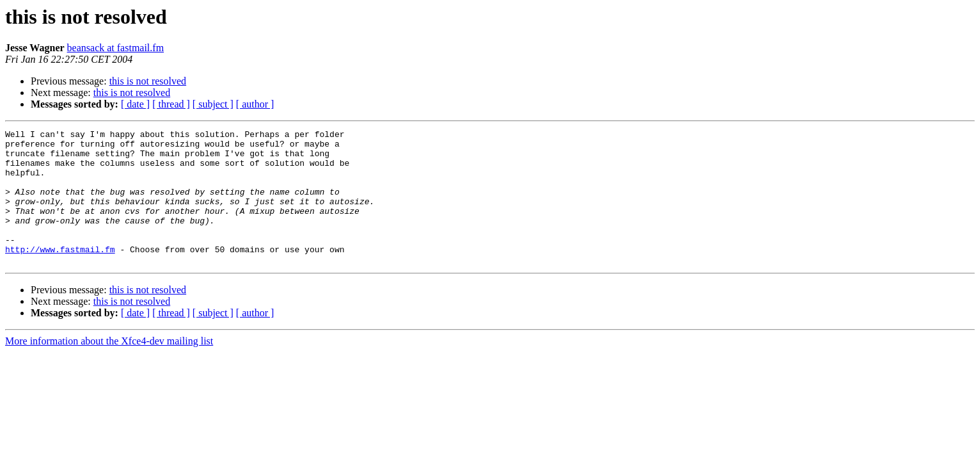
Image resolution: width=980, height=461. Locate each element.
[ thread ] (171, 104)
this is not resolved (148, 81)
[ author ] (255, 104)
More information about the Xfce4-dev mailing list (109, 368)
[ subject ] (213, 104)
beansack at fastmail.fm (116, 48)
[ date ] (135, 104)
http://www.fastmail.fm (60, 274)
